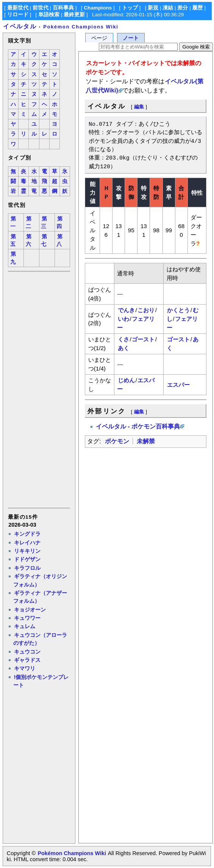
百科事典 (63, 8)
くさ (123, 339)
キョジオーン (30, 610)
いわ (123, 319)
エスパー (178, 385)
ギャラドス (27, 660)
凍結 (168, 8)
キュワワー (27, 618)
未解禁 (146, 441)
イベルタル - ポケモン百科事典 (138, 426)
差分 (183, 8)
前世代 (41, 8)
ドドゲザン (27, 559)
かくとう (178, 310)
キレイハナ (27, 543)
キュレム (25, 626)
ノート (131, 38)
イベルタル (20, 26)
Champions (98, 8)
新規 (153, 8)
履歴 (197, 8)
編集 (139, 107)
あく (123, 348)
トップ (130, 8)
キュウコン (27, 652)
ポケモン (117, 441)
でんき (126, 310)
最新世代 (18, 8)
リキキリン (27, 551)
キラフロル (27, 568)
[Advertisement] (39, 389)
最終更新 (74, 15)
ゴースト (143, 339)
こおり (146, 310)
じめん (126, 380)
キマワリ (25, 668)
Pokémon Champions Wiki (81, 27)
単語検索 (49, 15)
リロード (18, 15)
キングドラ (27, 534)
